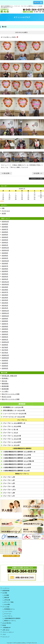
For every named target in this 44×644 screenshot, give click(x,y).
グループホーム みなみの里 (12, 436)
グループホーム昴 (9, 483)
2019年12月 (5, 342)
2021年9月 (5, 287)
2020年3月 (5, 334)
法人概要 (7, 595)
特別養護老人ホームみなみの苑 (13, 407)
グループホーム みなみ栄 (11, 445)
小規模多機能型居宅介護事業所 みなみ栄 (16, 471)
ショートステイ (8, 611)
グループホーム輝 (9, 493)
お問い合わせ (6, 630)
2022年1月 (5, 279)
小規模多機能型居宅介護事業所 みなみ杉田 (17, 467)
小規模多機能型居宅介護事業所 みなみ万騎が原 (19, 461)
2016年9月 (5, 361)
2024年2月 (5, 243)
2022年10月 (5, 261)
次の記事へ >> (38, 173)
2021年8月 (5, 290)
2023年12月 (5, 248)
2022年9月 (5, 263)
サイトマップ (6, 637)
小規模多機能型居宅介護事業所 (22, 448)
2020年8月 (5, 321)
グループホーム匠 (9, 480)
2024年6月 (5, 232)
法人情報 (5, 593)
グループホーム (22, 420)
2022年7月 (5, 266)
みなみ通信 (7, 604)
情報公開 (7, 598)
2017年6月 (5, 347)
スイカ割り (5, 391)
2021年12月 (5, 282)
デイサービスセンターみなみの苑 (14, 417)
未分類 (4, 213)
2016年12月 (5, 355)
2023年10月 (5, 250)
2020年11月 (5, 313)
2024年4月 (5, 237)
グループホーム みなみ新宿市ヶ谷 (14, 423)
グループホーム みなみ (11, 433)
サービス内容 (6, 607)
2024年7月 (5, 229)
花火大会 (4, 381)
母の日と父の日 (6, 397)
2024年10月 (5, 222)
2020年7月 (5, 324)
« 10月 (2, 201)
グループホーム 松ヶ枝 (11, 430)
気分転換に (5, 378)
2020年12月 (5, 311)
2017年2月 (5, 353)
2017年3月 (5, 350)
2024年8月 (5, 227)
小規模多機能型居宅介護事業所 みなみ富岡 (17, 464)
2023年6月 (5, 253)
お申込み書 (7, 600)
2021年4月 (5, 300)
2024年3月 (5, 240)
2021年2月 (5, 305)
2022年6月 (5, 269)
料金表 (4, 625)
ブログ (4, 635)
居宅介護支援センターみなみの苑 (14, 410)
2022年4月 (5, 274)
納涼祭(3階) (5, 389)
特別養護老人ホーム (9, 609)
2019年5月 (5, 345)
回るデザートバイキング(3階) (11, 399)
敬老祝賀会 (5, 384)
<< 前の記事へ (6, 173)
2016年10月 (5, 358)
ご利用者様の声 (6, 628)
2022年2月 (5, 277)
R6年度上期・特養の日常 (9, 376)
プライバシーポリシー (8, 632)
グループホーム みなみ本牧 (12, 426)
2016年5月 (5, 363)
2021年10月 (5, 284)
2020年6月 (5, 326)
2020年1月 (5, 340)
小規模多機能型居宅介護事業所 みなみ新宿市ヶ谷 (19, 452)
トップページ (6, 588)
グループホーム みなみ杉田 (12, 442)
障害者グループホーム (22, 474)
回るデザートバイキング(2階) (11, 394)
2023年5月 (5, 256)
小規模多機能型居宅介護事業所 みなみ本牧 (17, 455)
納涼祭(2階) (5, 386)
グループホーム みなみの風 (12, 439)
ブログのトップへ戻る (37, 179)
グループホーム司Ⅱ (10, 490)
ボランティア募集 (9, 602)
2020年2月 (5, 337)
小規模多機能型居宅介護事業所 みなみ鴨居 (17, 458)
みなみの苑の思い (7, 623)
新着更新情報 (6, 591)
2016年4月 (5, 366)
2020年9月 (5, 319)
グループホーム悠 (9, 486)
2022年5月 (5, 271)
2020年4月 (5, 332)
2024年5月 (5, 235)
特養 (3, 208)
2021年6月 (5, 295)
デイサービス (6, 211)
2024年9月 (5, 224)
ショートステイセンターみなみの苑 (15, 414)
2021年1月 (5, 308)
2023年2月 (5, 258)
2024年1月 (5, 245)
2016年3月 (5, 368)
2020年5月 (5, 329)
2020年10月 (5, 316)
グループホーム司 (9, 496)
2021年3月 (5, 303)
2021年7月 (5, 292)
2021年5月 (5, 298)
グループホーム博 (9, 477)
